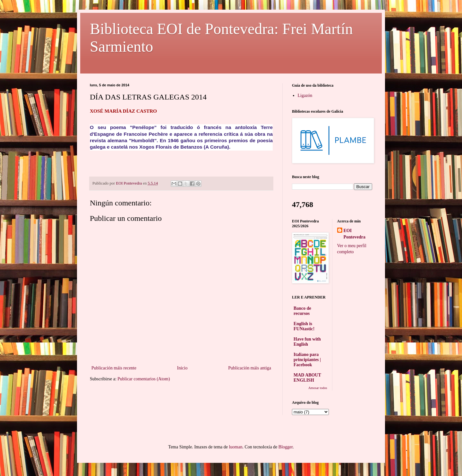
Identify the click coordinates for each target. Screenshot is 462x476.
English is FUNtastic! (304, 326)
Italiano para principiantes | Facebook (307, 360)
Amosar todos (318, 388)
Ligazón (305, 95)
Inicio (182, 368)
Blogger (286, 447)
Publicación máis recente (114, 368)
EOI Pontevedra (355, 234)
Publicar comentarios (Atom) (144, 379)
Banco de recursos (302, 311)
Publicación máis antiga (250, 368)
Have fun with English (307, 342)
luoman (235, 447)
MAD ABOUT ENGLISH (307, 378)
